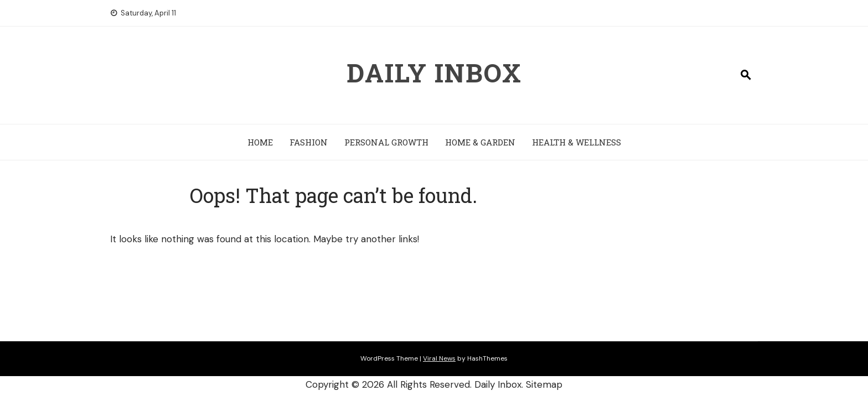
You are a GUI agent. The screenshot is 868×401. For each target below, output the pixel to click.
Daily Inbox (434, 72)
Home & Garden (480, 142)
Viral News (439, 358)
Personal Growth (386, 142)
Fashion (309, 142)
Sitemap (544, 384)
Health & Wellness (577, 142)
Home (260, 142)
